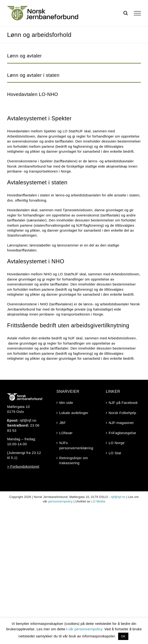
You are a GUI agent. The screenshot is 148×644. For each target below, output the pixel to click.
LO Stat (115, 453)
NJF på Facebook (123, 403)
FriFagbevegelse (122, 433)
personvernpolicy (61, 501)
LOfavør (66, 433)
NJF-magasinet (121, 423)
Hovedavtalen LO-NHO (33, 94)
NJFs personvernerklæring (74, 445)
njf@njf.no (28, 420)
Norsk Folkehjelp (123, 413)
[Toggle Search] (126, 13)
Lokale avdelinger (74, 413)
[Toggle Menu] (137, 13)
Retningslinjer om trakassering (74, 460)
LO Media (98, 501)
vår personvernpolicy (85, 629)
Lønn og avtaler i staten (33, 75)
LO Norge (117, 443)
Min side (66, 403)
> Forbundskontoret (23, 466)
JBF (63, 423)
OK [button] (123, 636)
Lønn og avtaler (24, 56)
